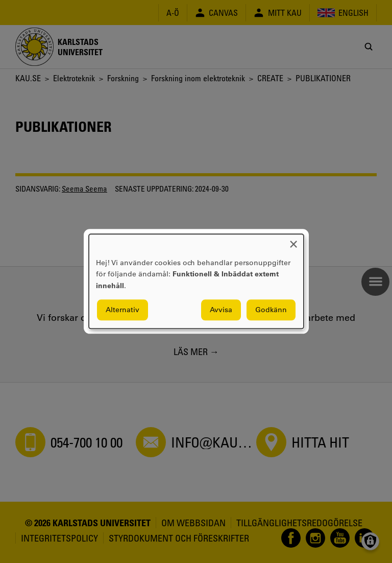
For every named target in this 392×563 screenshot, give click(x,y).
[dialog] (196, 281)
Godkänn (271, 310)
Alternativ (122, 310)
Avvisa (221, 310)
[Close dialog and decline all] (293, 240)
